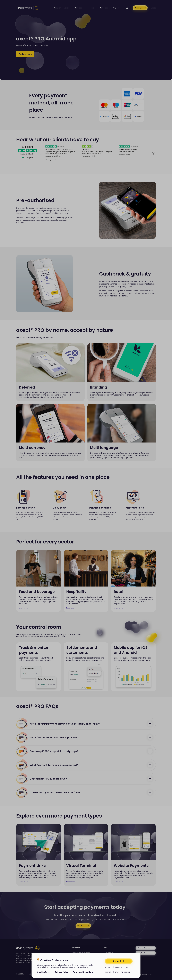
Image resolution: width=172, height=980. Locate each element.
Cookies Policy (44, 972)
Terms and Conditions (83, 972)
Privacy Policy (62, 972)
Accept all (119, 961)
